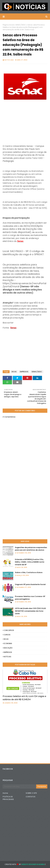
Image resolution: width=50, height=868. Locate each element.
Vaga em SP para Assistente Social (30, 584)
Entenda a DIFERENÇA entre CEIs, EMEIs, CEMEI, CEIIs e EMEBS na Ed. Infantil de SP (30, 562)
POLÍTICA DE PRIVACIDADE (8, 798)
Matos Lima (9, 60)
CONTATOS (31, 797)
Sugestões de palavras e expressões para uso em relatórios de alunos (31, 549)
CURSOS (7, 635)
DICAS (14, 372)
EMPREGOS (24, 372)
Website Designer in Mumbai (33, 864)
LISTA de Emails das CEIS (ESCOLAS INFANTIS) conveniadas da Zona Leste (30, 611)
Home (5, 793)
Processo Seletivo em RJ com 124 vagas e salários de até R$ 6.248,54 (24, 698)
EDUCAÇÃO (8, 648)
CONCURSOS (9, 630)
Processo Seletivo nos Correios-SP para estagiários (30, 598)
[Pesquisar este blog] (19, 786)
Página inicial (8, 25)
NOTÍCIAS (7, 657)
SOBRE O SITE (31, 793)
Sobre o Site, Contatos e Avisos (29, 572)
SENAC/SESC (21, 25)
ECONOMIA (8, 643)
